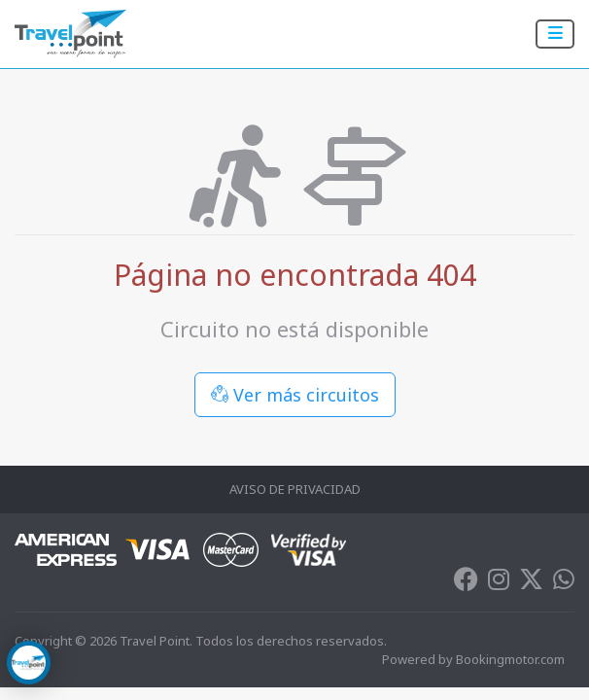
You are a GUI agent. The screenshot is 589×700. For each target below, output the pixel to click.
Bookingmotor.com (510, 659)
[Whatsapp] (564, 583)
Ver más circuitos (295, 395)
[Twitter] (531, 583)
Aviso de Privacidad (295, 489)
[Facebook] (466, 583)
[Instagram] (499, 583)
